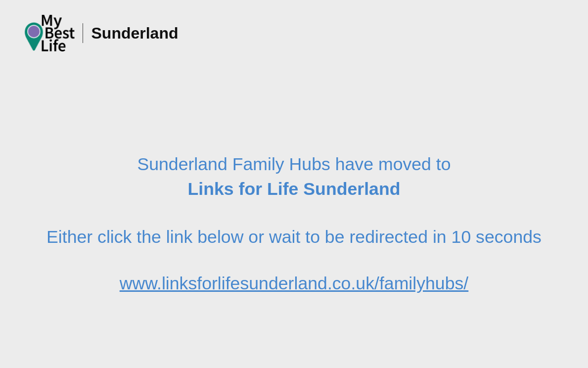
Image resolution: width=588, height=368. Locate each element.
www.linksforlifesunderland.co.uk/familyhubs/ (294, 283)
